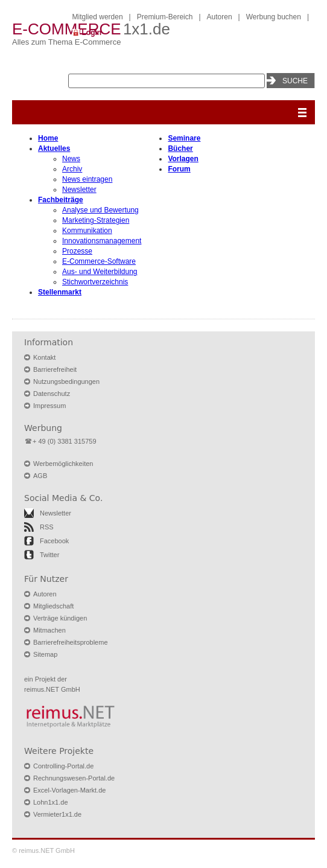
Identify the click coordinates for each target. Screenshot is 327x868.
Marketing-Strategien (96, 220)
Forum (179, 169)
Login (92, 33)
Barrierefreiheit (55, 369)
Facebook (54, 541)
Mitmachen (49, 630)
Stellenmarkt (60, 292)
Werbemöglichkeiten (63, 464)
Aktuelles (54, 148)
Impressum (49, 406)
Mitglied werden (98, 17)
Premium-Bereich (165, 17)
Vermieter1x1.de (57, 814)
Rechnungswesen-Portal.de (74, 778)
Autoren (220, 17)
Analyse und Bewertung (100, 210)
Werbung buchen (274, 17)
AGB (40, 476)
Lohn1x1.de (51, 802)
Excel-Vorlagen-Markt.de (69, 790)
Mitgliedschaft (53, 606)
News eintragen (87, 179)
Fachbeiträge (61, 200)
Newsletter (79, 190)
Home (48, 138)
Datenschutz (52, 394)
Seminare (184, 138)
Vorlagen (183, 159)
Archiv (72, 169)
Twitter (49, 555)
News (71, 159)
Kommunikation (87, 231)
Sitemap (45, 654)
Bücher (180, 148)
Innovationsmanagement (102, 241)
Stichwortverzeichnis (95, 282)
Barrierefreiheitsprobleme (71, 642)
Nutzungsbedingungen (66, 381)
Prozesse (77, 251)
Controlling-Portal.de (63, 766)
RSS (47, 527)
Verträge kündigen (60, 618)
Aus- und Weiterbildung (100, 272)
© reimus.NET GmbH (43, 850)
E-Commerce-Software (99, 261)
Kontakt (44, 357)
